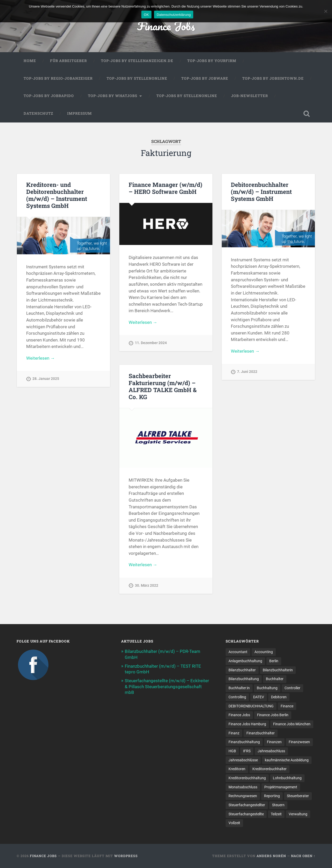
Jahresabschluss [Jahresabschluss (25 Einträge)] (271, 751)
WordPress (126, 856)
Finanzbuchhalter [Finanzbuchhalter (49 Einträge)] (261, 733)
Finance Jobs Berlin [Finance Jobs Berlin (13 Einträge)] (273, 715)
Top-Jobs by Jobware (205, 78)
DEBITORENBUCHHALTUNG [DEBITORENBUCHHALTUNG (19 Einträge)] (251, 706)
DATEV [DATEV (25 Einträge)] (259, 697)
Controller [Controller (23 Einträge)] (292, 688)
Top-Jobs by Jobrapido (49, 96)
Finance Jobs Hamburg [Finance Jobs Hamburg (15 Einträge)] (247, 724)
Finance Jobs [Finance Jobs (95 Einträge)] (239, 715)
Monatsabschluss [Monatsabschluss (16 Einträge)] (243, 787)
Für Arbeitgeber (68, 61)
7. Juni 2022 (247, 372)
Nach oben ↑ (303, 856)
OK (146, 15)
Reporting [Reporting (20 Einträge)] (272, 796)
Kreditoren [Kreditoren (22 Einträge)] (237, 769)
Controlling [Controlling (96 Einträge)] (237, 697)
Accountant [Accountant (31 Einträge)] (238, 652)
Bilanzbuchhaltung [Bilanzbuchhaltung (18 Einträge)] (244, 679)
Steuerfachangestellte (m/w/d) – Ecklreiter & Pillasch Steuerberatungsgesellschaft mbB (167, 686)
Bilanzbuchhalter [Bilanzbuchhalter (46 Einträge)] (242, 670)
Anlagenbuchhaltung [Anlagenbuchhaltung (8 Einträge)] (245, 661)
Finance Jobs (166, 26)
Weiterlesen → (40, 358)
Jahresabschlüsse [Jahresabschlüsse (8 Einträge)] (243, 760)
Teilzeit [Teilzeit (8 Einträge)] (276, 814)
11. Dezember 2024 (151, 343)
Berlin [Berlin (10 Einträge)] (274, 661)
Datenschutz (38, 113)
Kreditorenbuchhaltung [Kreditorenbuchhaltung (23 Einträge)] (247, 778)
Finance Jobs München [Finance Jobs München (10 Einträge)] (292, 724)
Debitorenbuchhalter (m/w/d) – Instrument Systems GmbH (261, 192)
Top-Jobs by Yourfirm (212, 61)
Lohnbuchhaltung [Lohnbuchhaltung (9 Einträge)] (287, 778)
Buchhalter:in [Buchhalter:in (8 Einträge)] (239, 688)
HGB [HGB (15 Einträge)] (232, 751)
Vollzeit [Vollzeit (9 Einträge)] (234, 823)
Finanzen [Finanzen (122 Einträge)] (274, 742)
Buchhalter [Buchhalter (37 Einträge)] (275, 679)
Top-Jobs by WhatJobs (113, 96)
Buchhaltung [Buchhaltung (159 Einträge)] (267, 688)
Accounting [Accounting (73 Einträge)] (264, 652)
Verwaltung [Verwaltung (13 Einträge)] (298, 814)
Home (30, 61)
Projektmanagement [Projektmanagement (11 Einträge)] (281, 787)
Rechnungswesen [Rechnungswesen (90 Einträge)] (243, 796)
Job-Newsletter (250, 96)
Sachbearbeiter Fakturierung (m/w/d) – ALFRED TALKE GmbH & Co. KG (163, 386)
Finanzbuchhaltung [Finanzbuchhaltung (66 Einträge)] (244, 742)
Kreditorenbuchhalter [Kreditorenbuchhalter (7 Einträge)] (269, 769)
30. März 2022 (147, 586)
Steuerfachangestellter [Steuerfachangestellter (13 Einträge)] (247, 805)
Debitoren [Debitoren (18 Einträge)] (279, 697)
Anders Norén (271, 856)
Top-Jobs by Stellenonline (137, 78)
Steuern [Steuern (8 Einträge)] (278, 805)
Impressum (79, 113)
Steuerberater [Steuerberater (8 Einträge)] (298, 796)
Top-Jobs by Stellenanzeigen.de (137, 61)
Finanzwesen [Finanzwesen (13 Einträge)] (299, 742)
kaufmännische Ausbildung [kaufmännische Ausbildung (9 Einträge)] (287, 760)
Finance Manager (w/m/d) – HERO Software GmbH (165, 188)
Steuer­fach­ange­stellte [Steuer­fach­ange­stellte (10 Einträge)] (246, 814)
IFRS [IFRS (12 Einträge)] (247, 751)
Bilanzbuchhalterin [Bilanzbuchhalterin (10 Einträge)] (278, 670)
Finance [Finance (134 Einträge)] (287, 706)
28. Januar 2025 (46, 379)
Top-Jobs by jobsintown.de (273, 78)
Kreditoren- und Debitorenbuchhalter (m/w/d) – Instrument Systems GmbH (57, 195)
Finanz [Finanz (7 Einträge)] (234, 733)
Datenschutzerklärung (174, 15)
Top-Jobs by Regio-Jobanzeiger (58, 78)
